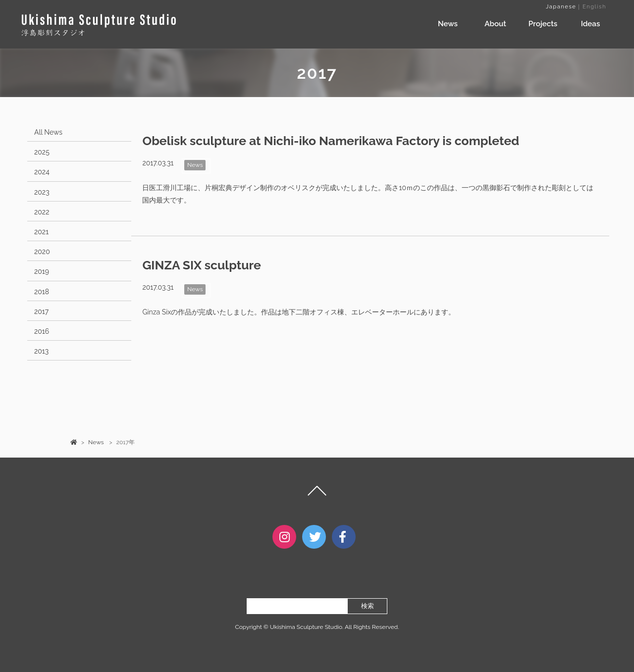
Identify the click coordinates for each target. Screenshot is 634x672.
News (448, 24)
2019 (42, 271)
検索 (368, 606)
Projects (543, 24)
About (495, 24)
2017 (41, 311)
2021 (41, 232)
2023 (42, 192)
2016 (42, 331)
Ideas (591, 24)
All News (48, 132)
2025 (42, 152)
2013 (41, 351)
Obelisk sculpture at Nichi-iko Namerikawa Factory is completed (331, 141)
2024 (42, 172)
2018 (42, 292)
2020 (42, 252)
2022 (42, 212)
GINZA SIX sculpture (202, 265)
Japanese (561, 6)
